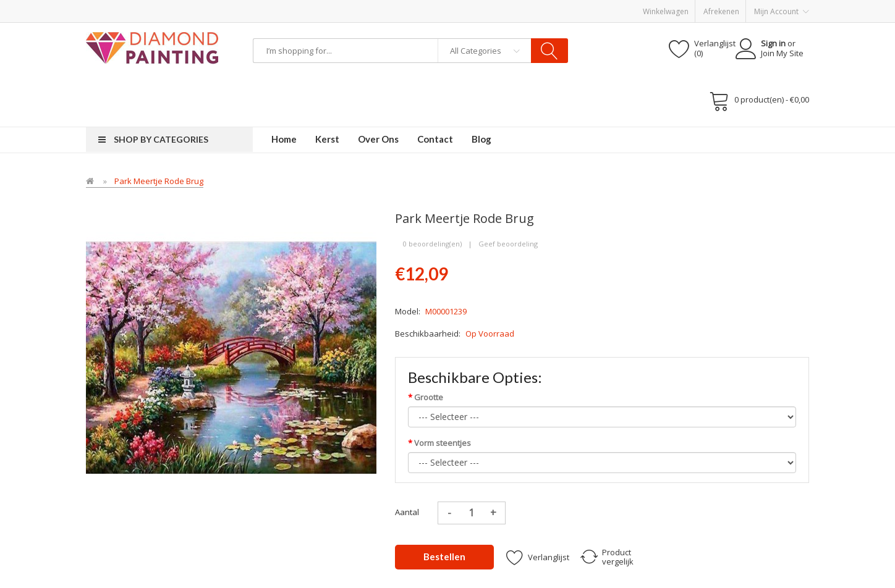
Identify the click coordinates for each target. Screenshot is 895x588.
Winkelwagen (666, 11)
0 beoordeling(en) (432, 244)
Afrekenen (721, 11)
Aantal (407, 512)
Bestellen (444, 556)
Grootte (429, 397)
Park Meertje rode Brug (159, 181)
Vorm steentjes (443, 443)
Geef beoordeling (508, 244)
